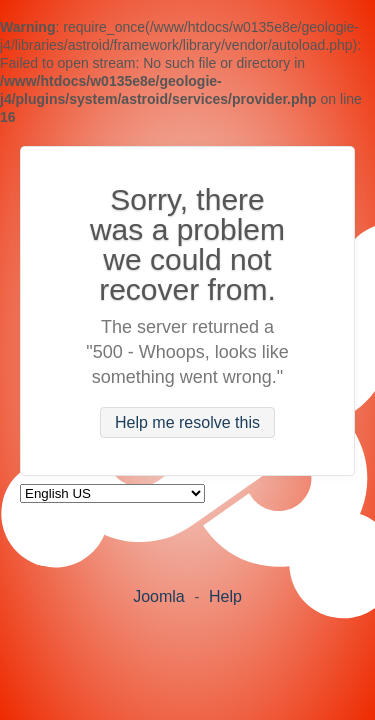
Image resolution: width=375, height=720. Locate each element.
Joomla (159, 596)
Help (225, 596)
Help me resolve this (187, 422)
